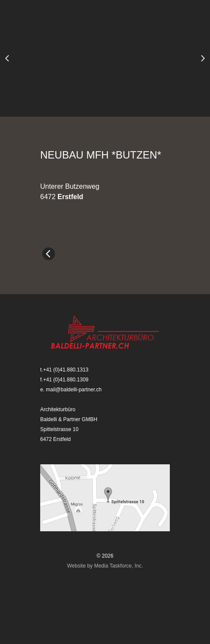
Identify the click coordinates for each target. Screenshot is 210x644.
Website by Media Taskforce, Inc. (105, 566)
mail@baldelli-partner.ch (74, 390)
